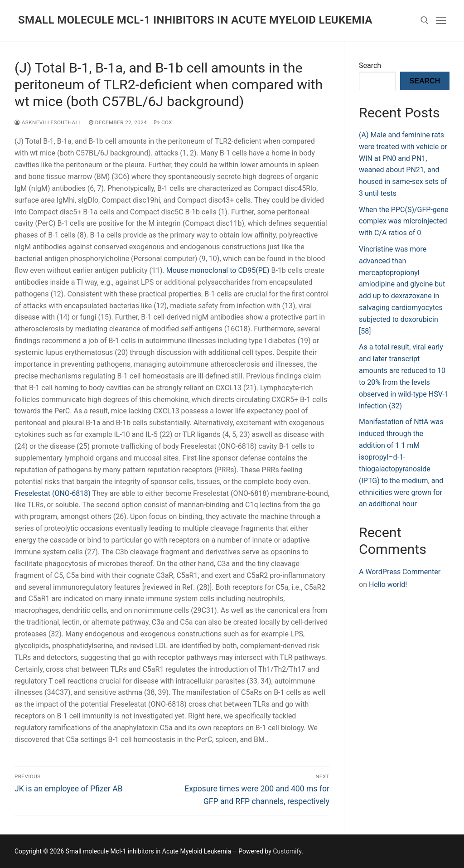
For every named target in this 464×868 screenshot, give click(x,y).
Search (370, 65)
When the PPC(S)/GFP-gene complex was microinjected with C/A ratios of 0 (404, 221)
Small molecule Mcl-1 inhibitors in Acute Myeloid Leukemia (195, 20)
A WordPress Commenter (400, 572)
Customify (287, 851)
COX (163, 122)
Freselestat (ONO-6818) (53, 493)
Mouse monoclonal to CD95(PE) (218, 270)
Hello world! (388, 584)
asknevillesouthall (48, 122)
